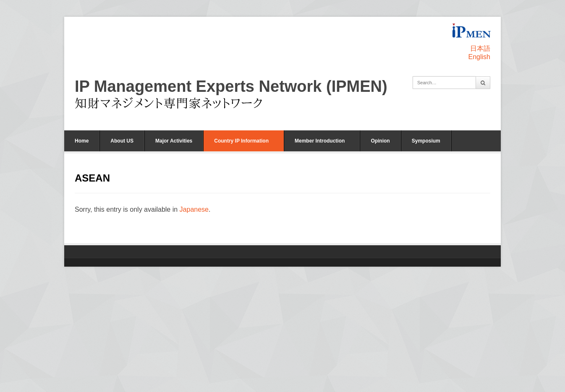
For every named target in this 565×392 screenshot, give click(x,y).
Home (82, 141)
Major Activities (174, 141)
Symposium (426, 141)
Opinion (380, 141)
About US (122, 141)
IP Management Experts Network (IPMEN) (231, 86)
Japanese (194, 209)
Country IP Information (241, 141)
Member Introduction (320, 141)
